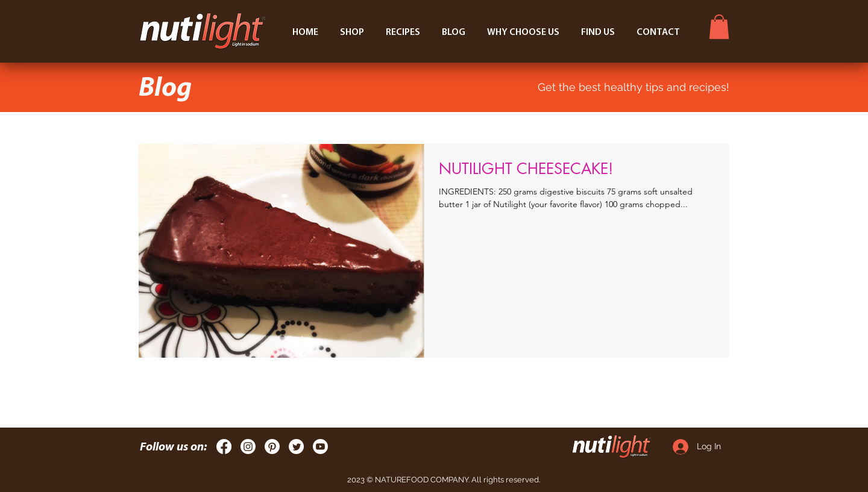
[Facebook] (224, 447)
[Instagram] (248, 447)
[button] (719, 27)
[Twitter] (296, 447)
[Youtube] (320, 447)
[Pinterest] (272, 447)
